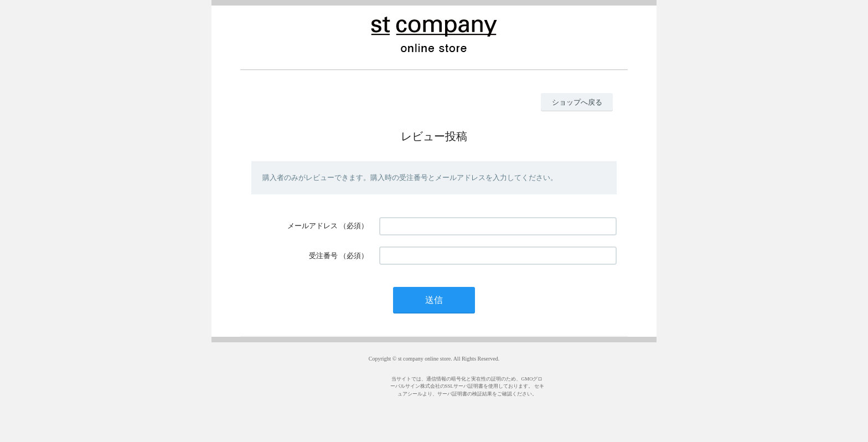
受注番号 (323, 256)
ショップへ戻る (577, 102)
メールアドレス (312, 226)
